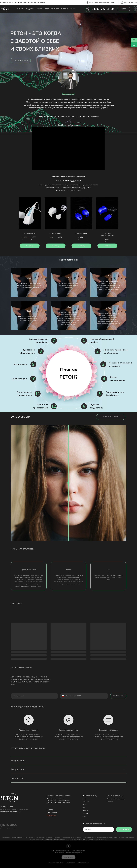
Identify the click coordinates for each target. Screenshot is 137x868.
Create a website (69, 857)
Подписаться (124, 829)
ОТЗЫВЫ (40, 9)
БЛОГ (47, 9)
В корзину (30, 246)
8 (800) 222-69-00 (103, 9)
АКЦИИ (73, 9)
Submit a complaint (83, 863)
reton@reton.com (51, 816)
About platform (71, 863)
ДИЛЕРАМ (64, 9)
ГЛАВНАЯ (20, 9)
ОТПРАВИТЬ (118, 696)
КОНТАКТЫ (55, 9)
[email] (98, 829)
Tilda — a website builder (74, 851)
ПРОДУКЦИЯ (30, 9)
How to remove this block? (56, 863)
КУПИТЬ (124, 9)
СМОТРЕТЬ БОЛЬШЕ (21, 61)
